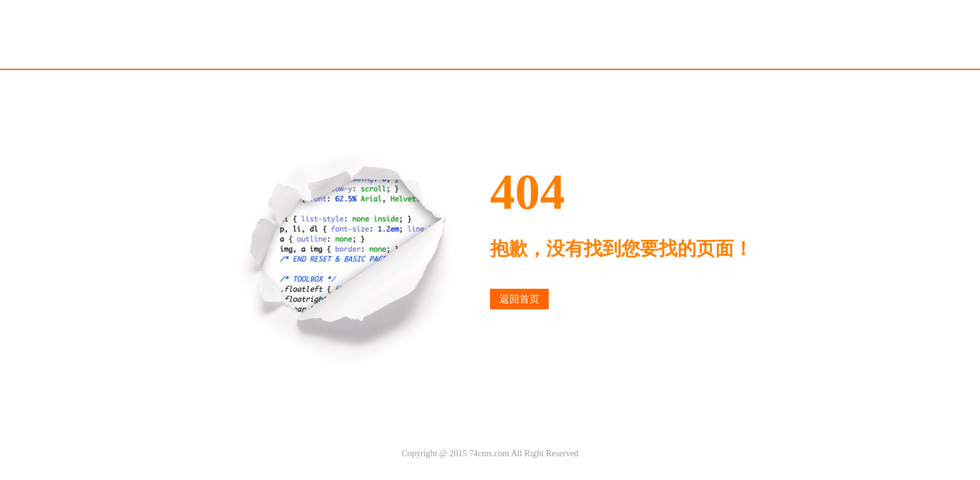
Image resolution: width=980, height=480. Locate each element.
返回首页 (519, 299)
